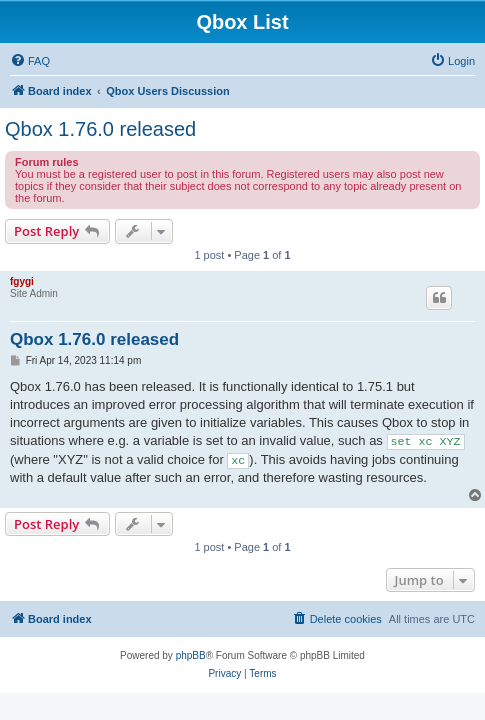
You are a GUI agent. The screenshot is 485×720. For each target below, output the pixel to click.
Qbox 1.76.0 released (100, 129)
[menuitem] (30, 61)
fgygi (22, 281)
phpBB (191, 655)
